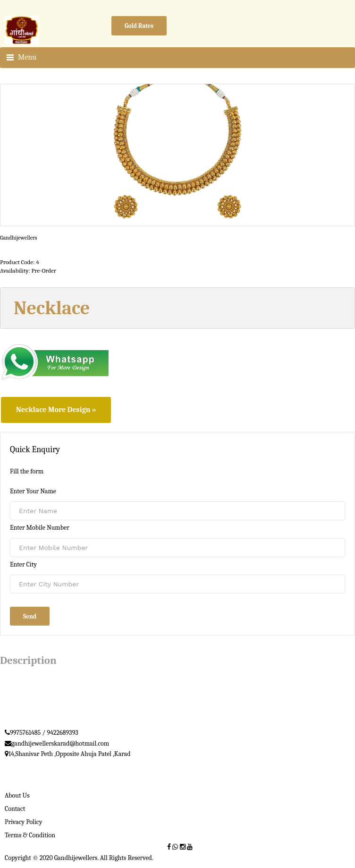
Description (28, 660)
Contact (15, 809)
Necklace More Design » (56, 410)
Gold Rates (139, 26)
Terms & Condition (30, 835)
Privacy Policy (23, 822)
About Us (17, 795)
